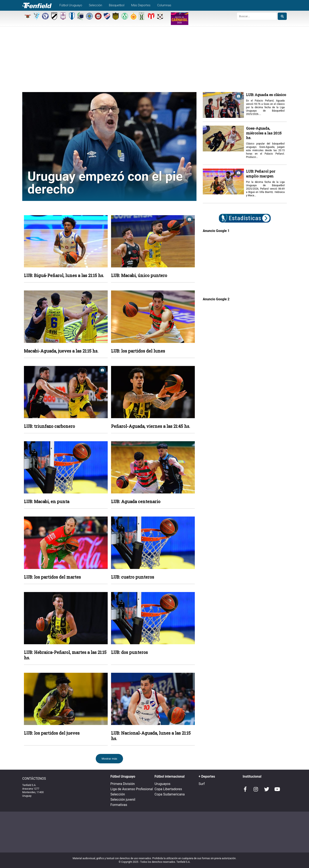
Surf (202, 784)
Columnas (164, 5)
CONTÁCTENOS (34, 779)
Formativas (119, 805)
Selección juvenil (123, 800)
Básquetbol (117, 5)
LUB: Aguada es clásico (266, 95)
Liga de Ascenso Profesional (132, 789)
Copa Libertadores (168, 789)
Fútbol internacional (170, 776)
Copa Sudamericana (170, 794)
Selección (95, 5)
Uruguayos (162, 784)
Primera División (123, 784)
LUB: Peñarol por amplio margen (261, 174)
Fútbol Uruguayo (71, 5)
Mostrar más (109, 759)
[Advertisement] (154, 61)
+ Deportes (207, 776)
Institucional (252, 776)
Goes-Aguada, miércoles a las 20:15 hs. (264, 133)
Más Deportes (141, 5)
